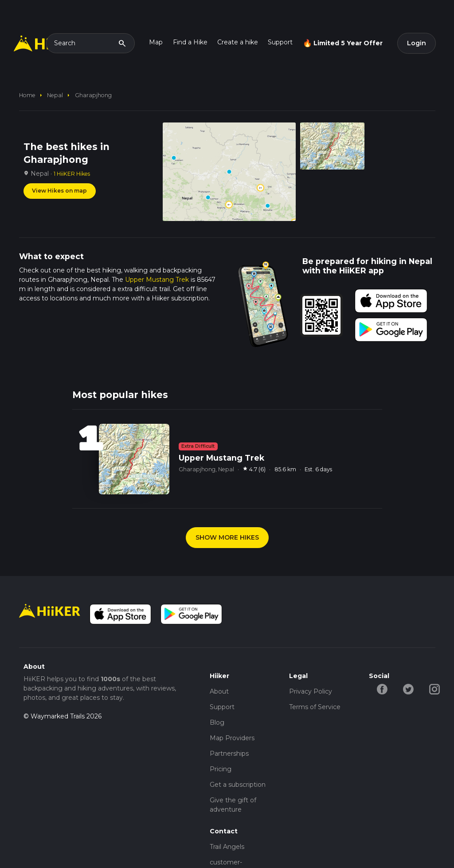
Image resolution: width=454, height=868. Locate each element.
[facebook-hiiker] (382, 689)
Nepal (55, 95)
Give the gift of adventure (233, 805)
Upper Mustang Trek (157, 280)
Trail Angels (227, 847)
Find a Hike (190, 42)
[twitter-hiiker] (408, 689)
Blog (217, 722)
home (27, 95)
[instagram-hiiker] (434, 689)
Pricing (221, 769)
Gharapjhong (93, 95)
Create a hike (238, 42)
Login (417, 43)
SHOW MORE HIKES (227, 537)
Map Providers (232, 738)
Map (156, 42)
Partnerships (229, 754)
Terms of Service (315, 707)
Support (280, 42)
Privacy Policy (311, 691)
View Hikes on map (59, 191)
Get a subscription (238, 785)
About (219, 691)
